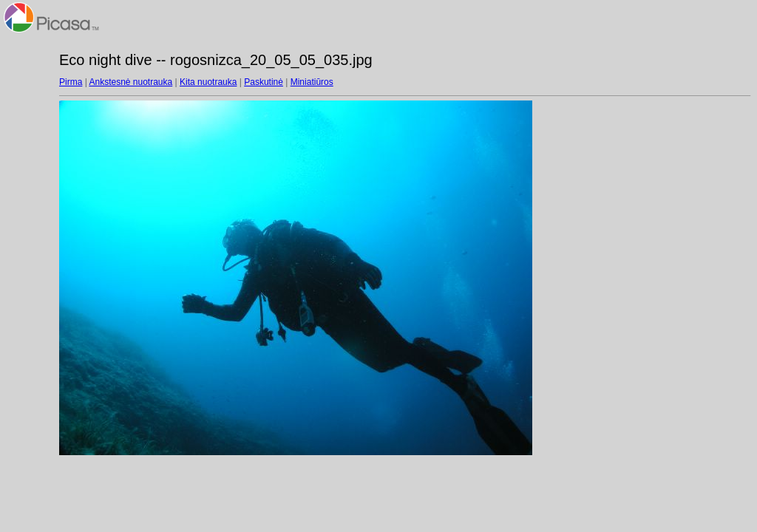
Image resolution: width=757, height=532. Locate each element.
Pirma (71, 82)
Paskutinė (264, 82)
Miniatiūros (312, 82)
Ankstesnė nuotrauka (130, 82)
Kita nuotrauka (208, 82)
